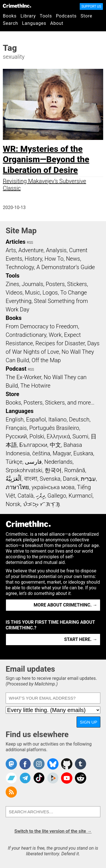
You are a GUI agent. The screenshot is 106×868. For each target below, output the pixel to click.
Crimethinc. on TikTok (39, 778)
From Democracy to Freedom (42, 326)
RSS (30, 243)
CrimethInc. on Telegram (25, 778)
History (33, 259)
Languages (34, 23)
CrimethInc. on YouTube (67, 778)
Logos (50, 293)
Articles (16, 242)
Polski (37, 436)
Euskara (83, 453)
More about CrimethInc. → (65, 605)
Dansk (71, 479)
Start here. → (81, 639)
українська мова (53, 487)
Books (10, 16)
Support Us (91, 6)
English (15, 419)
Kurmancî (81, 496)
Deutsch (79, 419)
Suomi (80, 436)
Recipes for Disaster (60, 343)
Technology (20, 267)
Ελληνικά (58, 436)
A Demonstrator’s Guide (66, 267)
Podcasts (66, 16)
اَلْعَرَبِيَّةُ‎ (14, 479)
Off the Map (46, 360)
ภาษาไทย (17, 487)
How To (54, 259)
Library (28, 16)
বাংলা (31, 479)
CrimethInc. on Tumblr (81, 764)
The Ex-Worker (23, 377)
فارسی (33, 462)
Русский (16, 436)
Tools (46, 16)
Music (32, 293)
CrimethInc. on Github (67, 764)
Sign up (88, 722)
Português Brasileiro (54, 428)
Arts (11, 250)
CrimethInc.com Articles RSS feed (11, 792)
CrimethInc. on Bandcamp (11, 778)
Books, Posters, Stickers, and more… (50, 403)
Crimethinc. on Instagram (39, 764)
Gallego (57, 496)
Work (55, 335)
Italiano (57, 419)
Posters (55, 284)
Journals (33, 284)
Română (75, 470)
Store (86, 16)
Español (36, 419)
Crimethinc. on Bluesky (53, 764)
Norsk (13, 504)
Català (25, 496)
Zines (12, 284)
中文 (55, 445)
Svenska (50, 479)
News (73, 259)
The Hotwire (35, 386)
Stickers (77, 284)
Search (10, 23)
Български (33, 445)
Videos (14, 293)
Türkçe (14, 462)
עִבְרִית (88, 479)
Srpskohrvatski (24, 470)
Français (16, 428)
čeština (41, 453)
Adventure (31, 250)
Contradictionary (26, 335)
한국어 (53, 470)
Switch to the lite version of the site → (53, 831)
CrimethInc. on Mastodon (11, 764)
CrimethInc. (17, 6)
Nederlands (58, 462)
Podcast (16, 369)
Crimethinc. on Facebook (25, 764)
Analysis (56, 250)
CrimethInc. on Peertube (53, 778)
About (57, 23)
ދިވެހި (40, 496)
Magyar (62, 453)
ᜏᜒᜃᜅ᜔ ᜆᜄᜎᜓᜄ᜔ (42, 504)
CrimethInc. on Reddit (81, 778)
